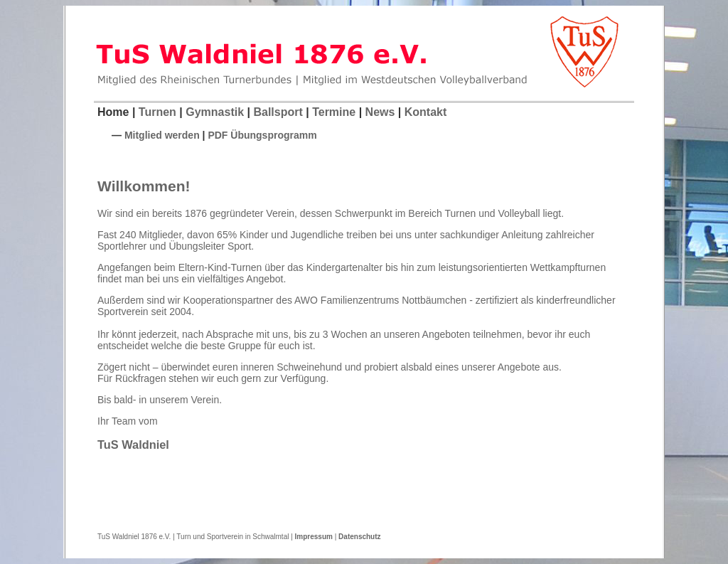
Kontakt (426, 112)
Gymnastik (215, 112)
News (380, 112)
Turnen (157, 112)
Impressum (314, 537)
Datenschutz (359, 537)
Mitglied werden (162, 135)
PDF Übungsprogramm (262, 135)
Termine (334, 112)
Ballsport (278, 112)
